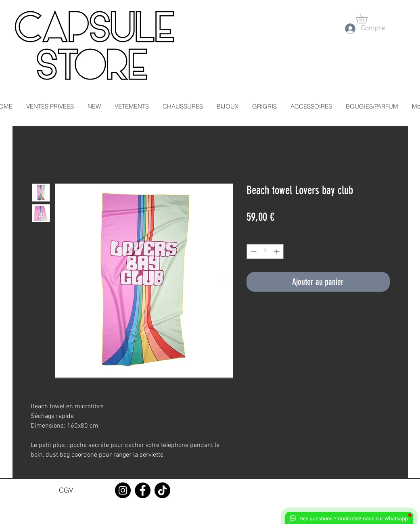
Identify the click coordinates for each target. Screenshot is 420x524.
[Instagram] (123, 490)
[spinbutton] (265, 252)
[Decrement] (253, 252)
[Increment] (277, 252)
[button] (366, 19)
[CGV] (66, 490)
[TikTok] (162, 490)
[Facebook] (143, 490)
